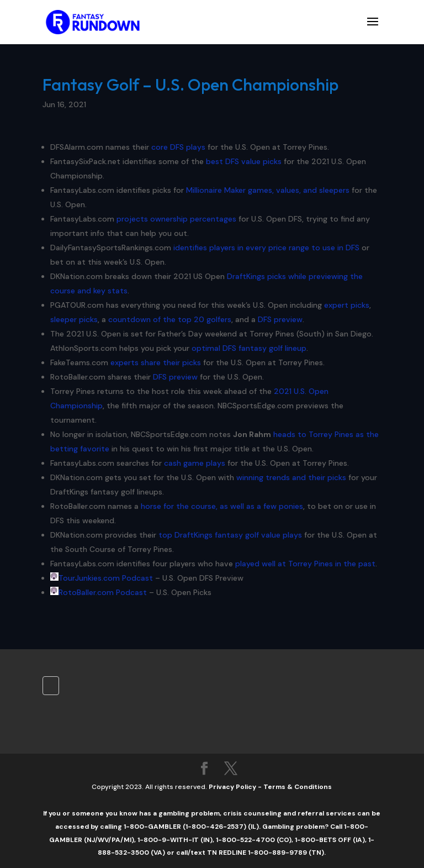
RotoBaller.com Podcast (103, 592)
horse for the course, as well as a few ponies (222, 506)
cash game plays (195, 463)
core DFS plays (178, 147)
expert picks (347, 305)
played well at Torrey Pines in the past (305, 564)
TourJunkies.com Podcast (106, 578)
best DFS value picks (244, 161)
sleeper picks (74, 319)
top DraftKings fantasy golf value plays (230, 535)
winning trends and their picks (291, 477)
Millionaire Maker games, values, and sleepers (268, 190)
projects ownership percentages (176, 219)
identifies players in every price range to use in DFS (266, 248)
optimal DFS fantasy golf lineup (249, 348)
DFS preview (280, 319)
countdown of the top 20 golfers (170, 319)
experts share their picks (156, 362)
